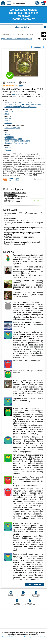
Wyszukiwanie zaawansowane (13, 39)
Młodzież (8, 119)
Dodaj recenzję (34, 584)
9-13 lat (8, 121)
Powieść (8, 148)
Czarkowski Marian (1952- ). (20, 107)
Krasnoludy (9, 137)
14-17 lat (8, 123)
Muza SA (16, 94)
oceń (21, 86)
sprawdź (37, 200)
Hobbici (8, 135)
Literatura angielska (12, 128)
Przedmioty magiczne (13, 139)
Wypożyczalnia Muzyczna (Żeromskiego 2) (15, 194)
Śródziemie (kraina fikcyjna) (16, 143)
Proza (7, 114)
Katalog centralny (21, 27)
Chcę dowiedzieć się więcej (12, 637)
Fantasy (8, 150)
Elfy (6, 133)
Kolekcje (28, 39)
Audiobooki (9, 111)
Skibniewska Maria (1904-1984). (23, 105)
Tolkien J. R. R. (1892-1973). (18, 102)
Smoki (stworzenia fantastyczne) (17, 141)
